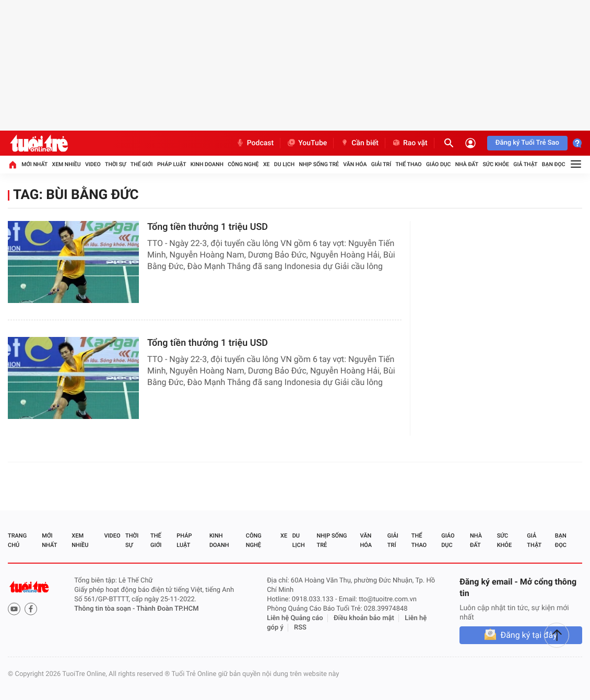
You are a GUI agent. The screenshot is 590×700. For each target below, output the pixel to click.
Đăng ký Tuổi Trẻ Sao (527, 143)
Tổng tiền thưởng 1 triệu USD (208, 227)
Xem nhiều (66, 164)
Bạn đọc (554, 164)
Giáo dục (439, 164)
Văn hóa (355, 164)
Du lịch (284, 164)
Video (93, 164)
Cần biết (359, 143)
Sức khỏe (495, 164)
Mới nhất (34, 164)
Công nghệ (243, 164)
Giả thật (525, 164)
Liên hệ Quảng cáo (295, 618)
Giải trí (381, 164)
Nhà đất (467, 164)
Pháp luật (172, 164)
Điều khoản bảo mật (364, 618)
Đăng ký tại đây (528, 635)
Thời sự (115, 164)
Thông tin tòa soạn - (105, 609)
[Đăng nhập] (470, 143)
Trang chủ (17, 540)
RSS (300, 628)
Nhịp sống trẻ (319, 164)
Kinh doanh (207, 164)
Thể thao (408, 164)
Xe (267, 164)
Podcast (255, 143)
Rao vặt (410, 143)
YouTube (307, 143)
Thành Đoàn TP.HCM (167, 609)
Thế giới (142, 164)
